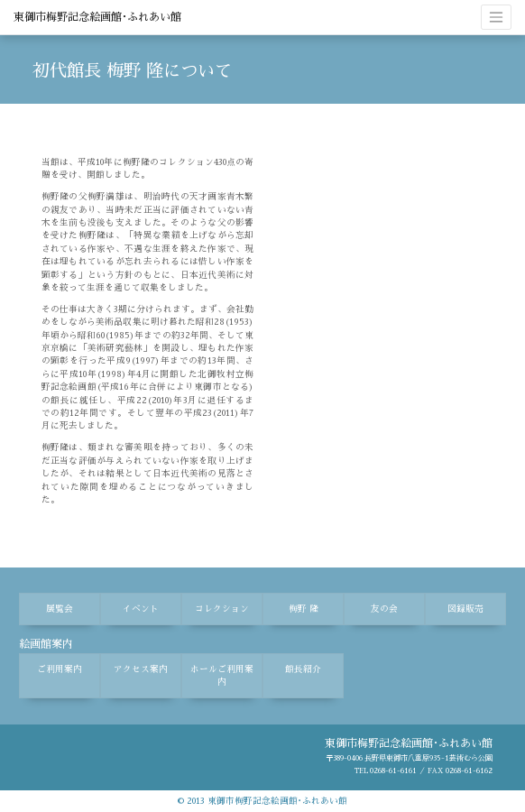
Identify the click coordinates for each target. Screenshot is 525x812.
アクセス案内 (141, 669)
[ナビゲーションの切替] (496, 17)
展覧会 (60, 609)
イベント (141, 609)
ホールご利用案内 (222, 676)
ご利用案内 (60, 669)
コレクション (222, 609)
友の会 (384, 609)
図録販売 (465, 609)
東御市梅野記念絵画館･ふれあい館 (97, 17)
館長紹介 (303, 669)
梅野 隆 (304, 609)
